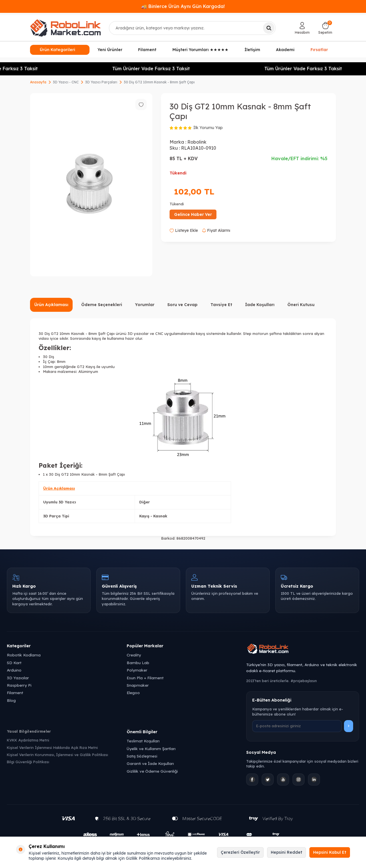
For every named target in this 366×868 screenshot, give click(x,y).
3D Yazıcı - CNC (66, 82)
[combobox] (192, 28)
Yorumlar (145, 305)
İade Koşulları (260, 305)
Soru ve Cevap (182, 305)
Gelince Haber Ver (193, 214)
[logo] (65, 28)
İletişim (252, 50)
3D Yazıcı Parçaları (101, 82)
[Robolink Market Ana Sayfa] (303, 650)
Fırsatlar (319, 49)
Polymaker (137, 670)
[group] (91, 185)
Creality (134, 655)
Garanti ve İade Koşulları (150, 763)
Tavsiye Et (221, 305)
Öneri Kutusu (301, 305)
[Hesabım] (302, 28)
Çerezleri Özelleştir (240, 852)
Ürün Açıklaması (51, 305)
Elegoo (133, 693)
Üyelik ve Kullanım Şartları (151, 749)
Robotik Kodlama (24, 655)
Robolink (197, 142)
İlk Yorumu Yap (208, 128)
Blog (11, 700)
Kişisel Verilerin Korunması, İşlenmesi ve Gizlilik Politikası (57, 755)
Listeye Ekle (184, 230)
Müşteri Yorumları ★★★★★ (200, 50)
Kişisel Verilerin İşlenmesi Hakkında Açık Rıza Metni (52, 748)
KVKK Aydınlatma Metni (28, 740)
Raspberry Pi (19, 685)
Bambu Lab (138, 663)
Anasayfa (38, 82)
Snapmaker (138, 685)
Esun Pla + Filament (145, 678)
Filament (147, 50)
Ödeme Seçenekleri (102, 305)
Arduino (14, 670)
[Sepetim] (325, 28)
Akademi (285, 50)
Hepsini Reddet (287, 852)
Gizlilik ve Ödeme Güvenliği (152, 771)
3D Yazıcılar (18, 678)
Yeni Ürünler (110, 50)
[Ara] (269, 28)
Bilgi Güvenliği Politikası (28, 762)
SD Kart (14, 663)
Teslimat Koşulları (143, 741)
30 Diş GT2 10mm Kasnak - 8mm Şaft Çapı (159, 82)
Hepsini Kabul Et (330, 852)
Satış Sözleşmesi (142, 756)
